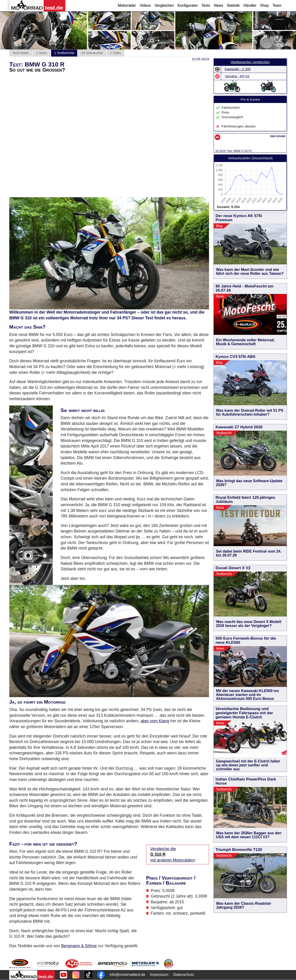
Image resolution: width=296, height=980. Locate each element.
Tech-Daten (21, 53)
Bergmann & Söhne (79, 946)
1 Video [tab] (116, 53)
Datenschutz (183, 975)
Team (277, 5)
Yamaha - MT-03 (237, 76)
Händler (250, 5)
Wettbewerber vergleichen (250, 62)
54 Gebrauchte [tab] (92, 53)
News (218, 5)
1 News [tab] (42, 53)
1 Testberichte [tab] (64, 53)
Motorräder (127, 5)
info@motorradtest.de (127, 975)
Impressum (159, 975)
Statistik (233, 5)
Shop (264, 5)
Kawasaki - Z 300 (238, 69)
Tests (206, 5)
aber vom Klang (155, 721)
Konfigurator (188, 5)
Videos (145, 5)
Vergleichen (164, 5)
